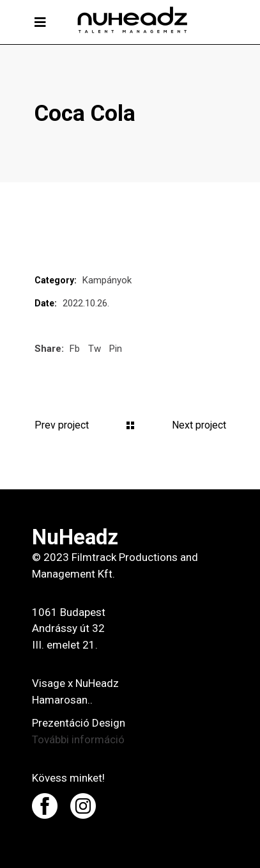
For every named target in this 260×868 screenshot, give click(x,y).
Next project (199, 425)
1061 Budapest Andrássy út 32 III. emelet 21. (69, 629)
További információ (78, 739)
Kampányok (107, 280)
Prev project (62, 425)
